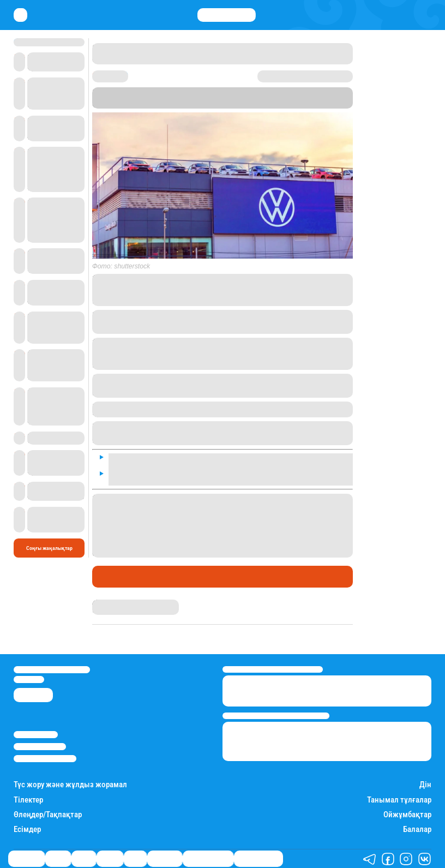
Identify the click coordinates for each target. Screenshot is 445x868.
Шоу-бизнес (165, 858)
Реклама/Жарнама (40, 747)
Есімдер (27, 830)
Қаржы (58, 858)
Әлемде (111, 577)
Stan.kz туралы (36, 735)
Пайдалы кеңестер (258, 858)
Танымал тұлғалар (399, 800)
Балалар (417, 830)
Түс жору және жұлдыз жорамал (70, 785)
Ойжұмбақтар (407, 815)
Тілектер (28, 800)
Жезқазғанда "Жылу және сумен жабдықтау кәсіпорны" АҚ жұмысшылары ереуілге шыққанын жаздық (221, 502)
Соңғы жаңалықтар (49, 548)
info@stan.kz (29, 680)
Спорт (135, 858)
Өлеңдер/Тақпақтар (48, 815)
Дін (425, 785)
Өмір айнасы (26, 858)
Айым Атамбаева (113, 603)
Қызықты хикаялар (208, 858)
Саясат (84, 858)
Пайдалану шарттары (45, 759)
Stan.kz (215, 98)
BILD (287, 98)
